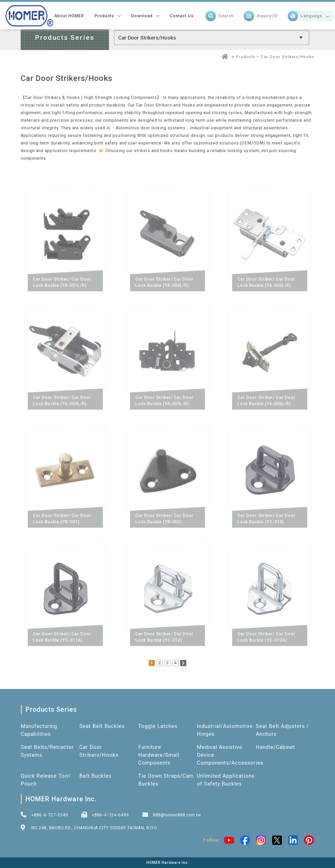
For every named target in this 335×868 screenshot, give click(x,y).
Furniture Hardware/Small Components (159, 755)
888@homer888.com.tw (177, 815)
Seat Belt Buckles (102, 726)
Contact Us (182, 15)
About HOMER (69, 15)
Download (142, 15)
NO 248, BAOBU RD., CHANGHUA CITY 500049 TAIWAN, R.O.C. (95, 828)
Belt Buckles (95, 776)
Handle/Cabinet (275, 747)
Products (104, 15)
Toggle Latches (158, 726)
